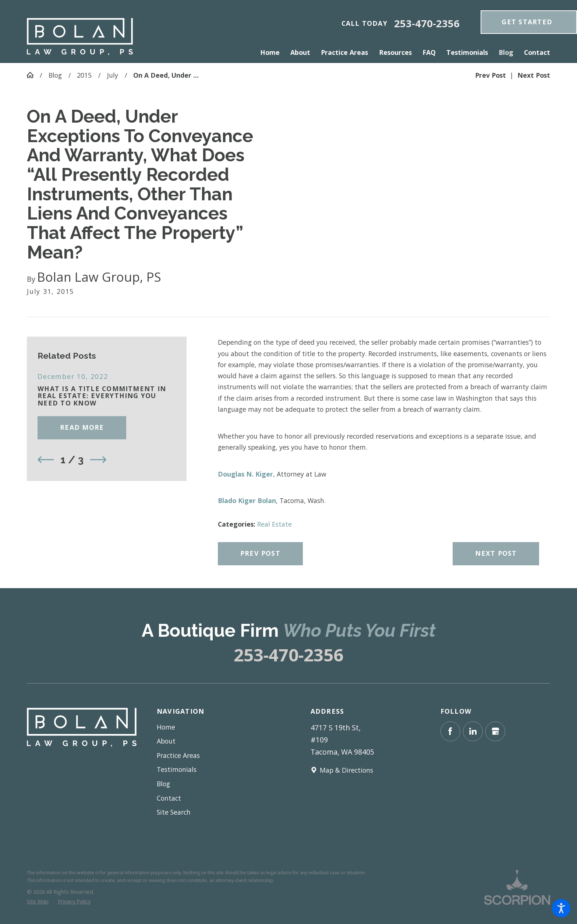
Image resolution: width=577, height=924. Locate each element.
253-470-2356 (427, 23)
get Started (527, 22)
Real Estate (275, 524)
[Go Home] (33, 75)
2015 (84, 75)
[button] (561, 908)
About (166, 741)
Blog (55, 75)
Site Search (174, 812)
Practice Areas (178, 755)
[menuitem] (273, 52)
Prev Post (260, 553)
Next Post (496, 553)
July (113, 75)
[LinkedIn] (473, 731)
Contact (169, 798)
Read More (82, 427)
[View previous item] (46, 460)
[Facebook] (450, 731)
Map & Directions (346, 770)
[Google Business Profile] (495, 731)
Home (166, 727)
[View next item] (98, 460)
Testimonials (177, 769)
